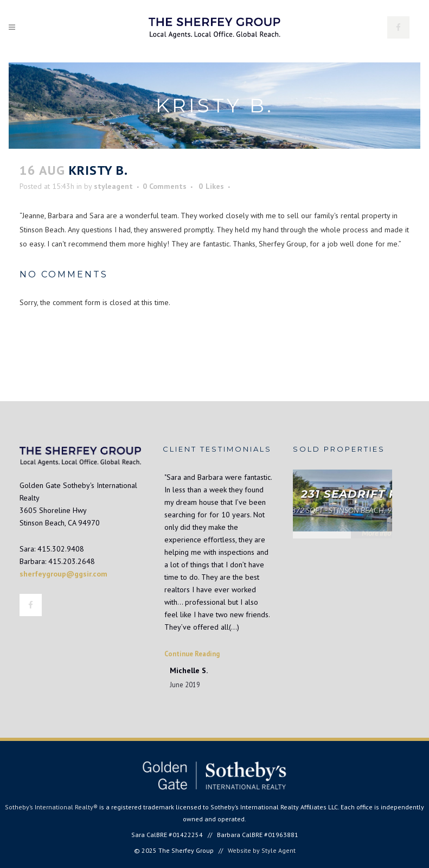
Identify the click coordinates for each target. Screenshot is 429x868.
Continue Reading (192, 654)
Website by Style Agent (262, 850)
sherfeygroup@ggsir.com (63, 574)
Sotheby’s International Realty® (51, 807)
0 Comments (165, 186)
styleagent (113, 186)
